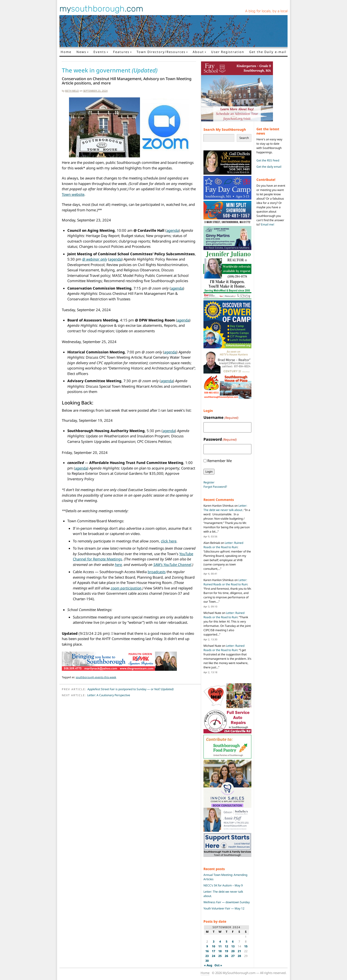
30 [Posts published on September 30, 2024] (207, 961)
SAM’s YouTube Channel (172, 564)
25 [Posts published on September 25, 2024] (220, 956)
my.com (101, 9)
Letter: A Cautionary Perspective (109, 695)
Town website (73, 194)
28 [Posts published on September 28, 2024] (239, 956)
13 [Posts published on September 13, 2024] (233, 946)
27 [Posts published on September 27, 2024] (233, 956)
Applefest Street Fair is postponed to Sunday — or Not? (130, 689)
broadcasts (157, 572)
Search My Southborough (225, 129)
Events (100, 52)
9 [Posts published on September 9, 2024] (207, 946)
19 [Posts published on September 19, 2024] (226, 951)
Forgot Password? (215, 487)
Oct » (218, 965)
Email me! (268, 224)
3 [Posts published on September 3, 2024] (214, 941)
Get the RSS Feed (268, 160)
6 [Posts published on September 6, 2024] (233, 941)
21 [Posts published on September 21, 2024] (239, 951)
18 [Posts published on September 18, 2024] (220, 951)
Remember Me (220, 461)
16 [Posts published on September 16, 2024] (207, 951)
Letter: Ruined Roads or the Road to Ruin (223, 545)
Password (220, 439)
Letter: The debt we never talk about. (225, 508)
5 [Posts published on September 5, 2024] (227, 941)
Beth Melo (72, 91)
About (198, 52)
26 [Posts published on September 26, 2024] (226, 956)
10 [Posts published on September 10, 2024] (214, 946)
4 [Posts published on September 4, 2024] (220, 941)
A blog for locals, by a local (266, 11)
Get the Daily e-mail (268, 52)
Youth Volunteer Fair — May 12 (224, 908)
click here (169, 541)
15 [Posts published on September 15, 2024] (246, 946)
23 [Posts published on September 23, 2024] (207, 956)
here (118, 564)
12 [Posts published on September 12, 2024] (226, 946)
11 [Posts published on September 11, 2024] (220, 946)
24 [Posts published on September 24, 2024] (214, 956)
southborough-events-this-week (96, 677)
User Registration (228, 52)
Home (66, 52)
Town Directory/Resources (161, 52)
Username (221, 418)
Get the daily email (269, 167)
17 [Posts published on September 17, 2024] (214, 951)
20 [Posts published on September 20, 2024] (233, 951)
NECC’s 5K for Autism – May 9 (223, 885)
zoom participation (126, 588)
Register (209, 482)
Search (244, 138)
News (81, 52)
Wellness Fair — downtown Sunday (227, 902)
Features (121, 52)
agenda (173, 230)
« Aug (208, 965)
